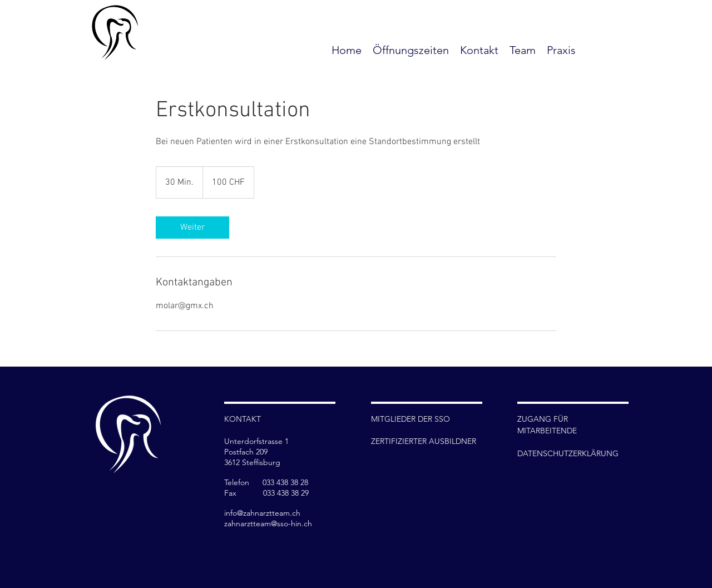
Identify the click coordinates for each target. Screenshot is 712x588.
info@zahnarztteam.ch (262, 513)
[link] (192, 228)
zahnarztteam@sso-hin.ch (268, 523)
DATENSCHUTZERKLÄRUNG (568, 453)
